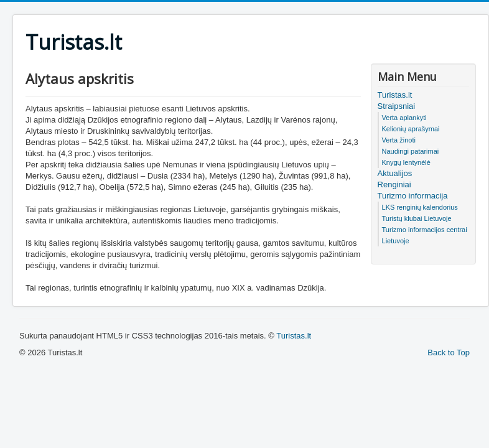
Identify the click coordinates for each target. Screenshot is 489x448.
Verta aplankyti (404, 118)
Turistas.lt (395, 95)
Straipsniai (397, 106)
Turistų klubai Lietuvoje (417, 218)
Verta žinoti (399, 140)
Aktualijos (395, 173)
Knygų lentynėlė (406, 162)
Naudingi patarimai (411, 151)
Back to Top (449, 352)
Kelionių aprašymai (411, 129)
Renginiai (394, 184)
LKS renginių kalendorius (420, 207)
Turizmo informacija (413, 196)
